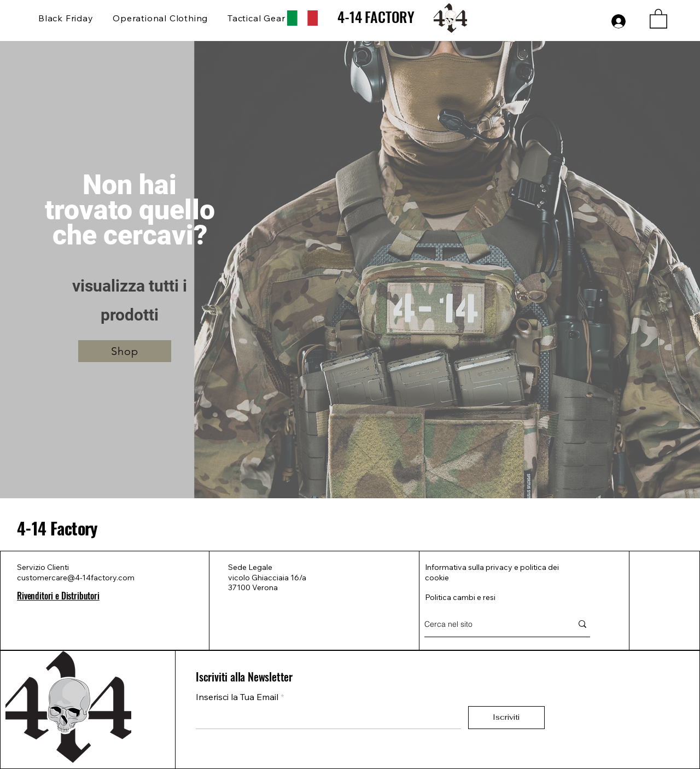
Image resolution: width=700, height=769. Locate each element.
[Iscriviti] (506, 718)
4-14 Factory (57, 528)
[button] (658, 18)
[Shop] (125, 351)
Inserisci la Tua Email (237, 697)
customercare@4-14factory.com (76, 578)
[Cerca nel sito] (490, 624)
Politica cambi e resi (460, 597)
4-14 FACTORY (376, 17)
